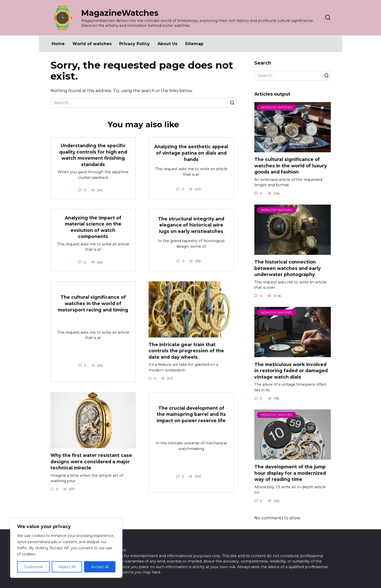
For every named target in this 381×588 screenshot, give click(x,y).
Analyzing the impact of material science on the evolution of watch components (93, 227)
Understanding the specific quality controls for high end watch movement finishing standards (93, 155)
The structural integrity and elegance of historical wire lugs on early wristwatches (191, 225)
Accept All (100, 567)
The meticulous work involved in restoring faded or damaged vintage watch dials (291, 370)
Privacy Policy (135, 44)
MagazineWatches (120, 13)
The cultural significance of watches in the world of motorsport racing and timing (93, 304)
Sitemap (194, 44)
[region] (66, 548)
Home (58, 44)
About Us (167, 44)
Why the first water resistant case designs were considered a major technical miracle (91, 462)
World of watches (92, 44)
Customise (34, 567)
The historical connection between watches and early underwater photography (288, 268)
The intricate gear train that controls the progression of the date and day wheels (186, 351)
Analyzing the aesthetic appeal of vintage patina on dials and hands (191, 153)
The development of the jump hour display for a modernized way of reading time (290, 473)
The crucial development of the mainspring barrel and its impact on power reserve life (191, 414)
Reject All (67, 567)
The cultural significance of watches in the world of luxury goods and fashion (291, 166)
